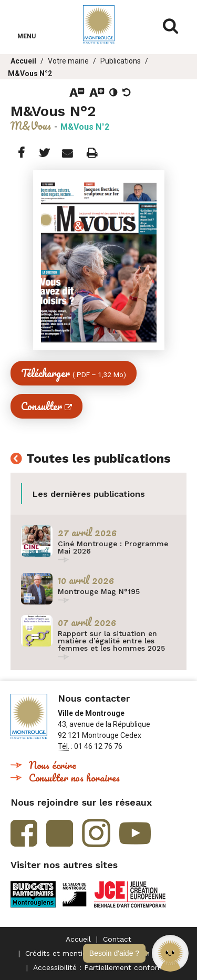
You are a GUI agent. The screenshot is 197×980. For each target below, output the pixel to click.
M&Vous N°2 (30, 74)
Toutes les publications (98, 459)
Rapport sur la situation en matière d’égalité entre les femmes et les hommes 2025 (111, 641)
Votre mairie (68, 61)
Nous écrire (53, 765)
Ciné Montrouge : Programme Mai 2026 (113, 547)
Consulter (42, 406)
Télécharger (74, 373)
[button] (170, 953)
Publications (121, 61)
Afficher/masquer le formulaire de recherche (171, 26)
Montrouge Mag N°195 (99, 591)
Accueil (23, 61)
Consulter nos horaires (74, 778)
